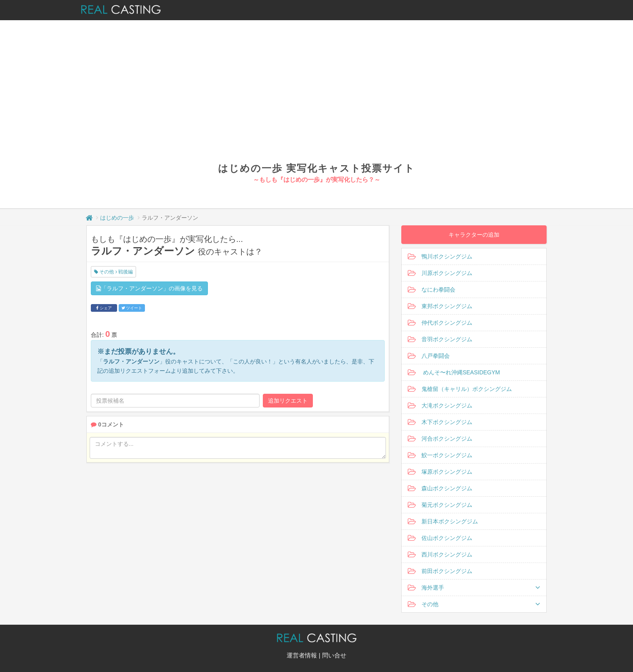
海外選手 (474, 588)
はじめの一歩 (117, 218)
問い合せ (334, 655)
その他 (474, 604)
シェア (104, 308)
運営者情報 (302, 655)
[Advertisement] (316, 101)
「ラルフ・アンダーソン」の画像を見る (149, 288)
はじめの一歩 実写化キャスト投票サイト (316, 168)
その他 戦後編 (113, 272)
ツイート (132, 308)
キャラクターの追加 (474, 235)
